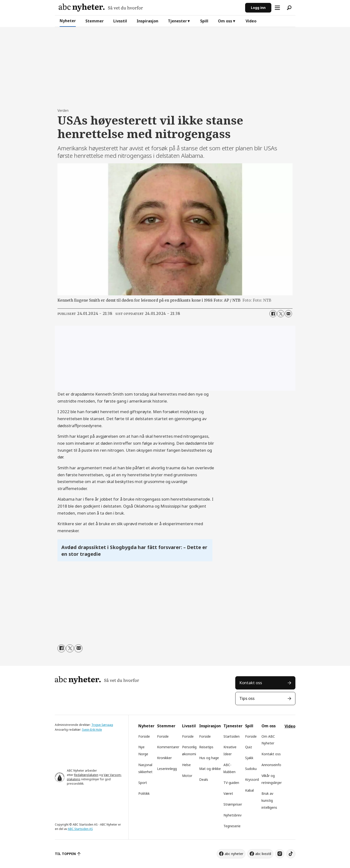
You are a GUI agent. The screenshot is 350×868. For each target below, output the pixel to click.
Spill (204, 21)
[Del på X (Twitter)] (281, 314)
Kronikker (164, 758)
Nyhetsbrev (232, 815)
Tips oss (247, 698)
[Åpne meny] (277, 8)
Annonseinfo (271, 765)
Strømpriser (233, 804)
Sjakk (249, 758)
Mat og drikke (210, 769)
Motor (187, 776)
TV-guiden (231, 783)
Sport (143, 783)
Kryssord (252, 779)
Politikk (144, 793)
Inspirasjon (147, 21)
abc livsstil (263, 854)
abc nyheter (234, 854)
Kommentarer (168, 747)
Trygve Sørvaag (102, 725)
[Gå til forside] (101, 8)
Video (251, 21)
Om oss (225, 21)
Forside (144, 736)
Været (228, 793)
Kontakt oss (251, 683)
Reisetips (206, 747)
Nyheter (68, 21)
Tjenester (177, 21)
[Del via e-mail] (288, 314)
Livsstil (120, 21)
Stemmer (95, 21)
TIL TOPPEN (65, 854)
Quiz (249, 747)
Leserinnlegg (167, 769)
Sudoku (251, 769)
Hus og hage (209, 758)
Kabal (249, 790)
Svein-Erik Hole (92, 730)
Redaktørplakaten (86, 775)
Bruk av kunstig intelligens (269, 800)
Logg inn (258, 8)
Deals (204, 779)
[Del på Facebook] (273, 314)
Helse (186, 765)
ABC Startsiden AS (80, 829)
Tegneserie (232, 826)
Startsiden (232, 736)
